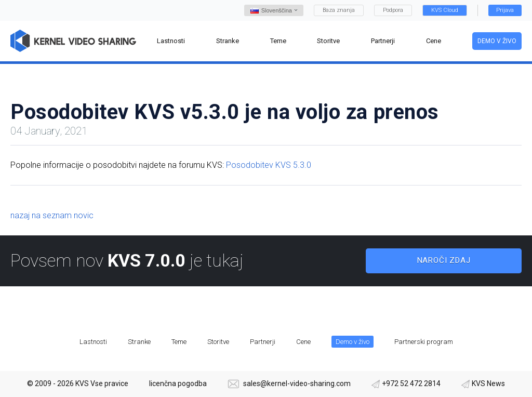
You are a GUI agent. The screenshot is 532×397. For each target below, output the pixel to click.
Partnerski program (424, 342)
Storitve (218, 342)
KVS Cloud (445, 10)
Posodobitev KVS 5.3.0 (269, 165)
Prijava (505, 10)
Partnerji (263, 342)
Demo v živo (497, 41)
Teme (179, 342)
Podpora (393, 10)
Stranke (139, 342)
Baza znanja (339, 10)
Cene (303, 342)
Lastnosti (93, 342)
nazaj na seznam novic (52, 215)
